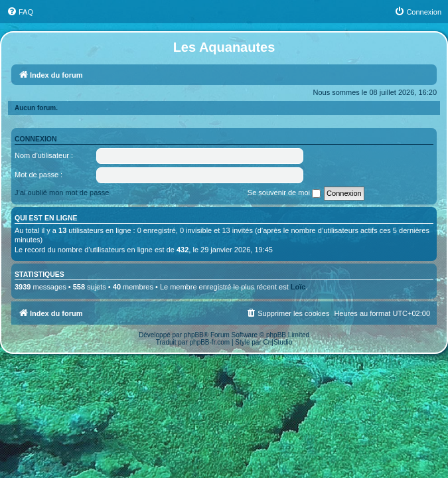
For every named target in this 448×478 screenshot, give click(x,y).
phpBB (194, 335)
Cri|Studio (278, 342)
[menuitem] (20, 12)
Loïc (298, 287)
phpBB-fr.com (210, 342)
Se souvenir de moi (284, 193)
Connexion (36, 139)
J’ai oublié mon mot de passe (62, 193)
